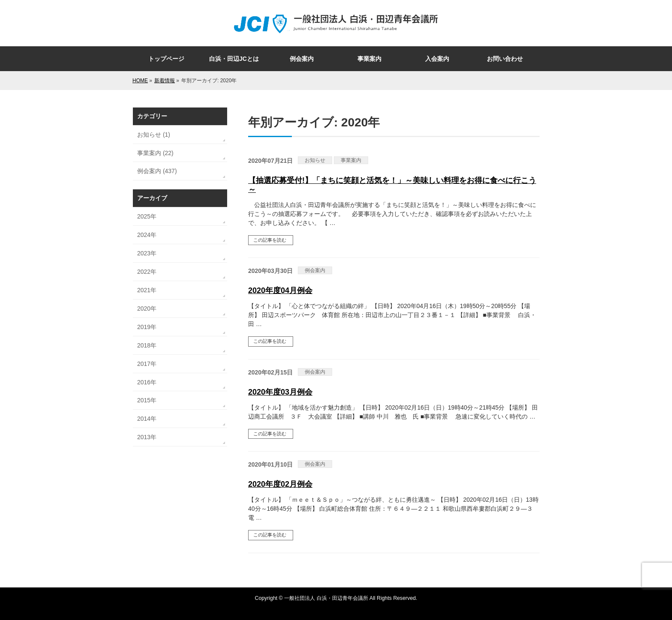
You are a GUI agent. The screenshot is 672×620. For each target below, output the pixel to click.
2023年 (147, 253)
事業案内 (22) (155, 153)
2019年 (147, 327)
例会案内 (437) (157, 171)
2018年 (147, 345)
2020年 (147, 309)
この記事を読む (270, 240)
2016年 (147, 382)
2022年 (147, 272)
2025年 (147, 216)
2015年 (147, 400)
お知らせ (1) (154, 135)
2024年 (147, 235)
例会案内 (315, 270)
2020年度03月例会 (280, 392)
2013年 (147, 437)
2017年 (147, 364)
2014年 (147, 419)
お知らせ (315, 160)
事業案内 (351, 160)
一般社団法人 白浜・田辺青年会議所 (326, 598)
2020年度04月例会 (280, 291)
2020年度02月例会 (280, 484)
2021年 (147, 290)
